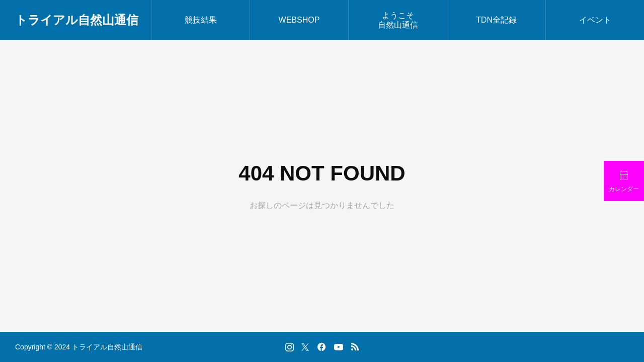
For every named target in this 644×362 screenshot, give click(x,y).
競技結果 (201, 20)
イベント (595, 20)
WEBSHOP (299, 20)
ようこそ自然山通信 (398, 20)
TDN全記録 (496, 20)
